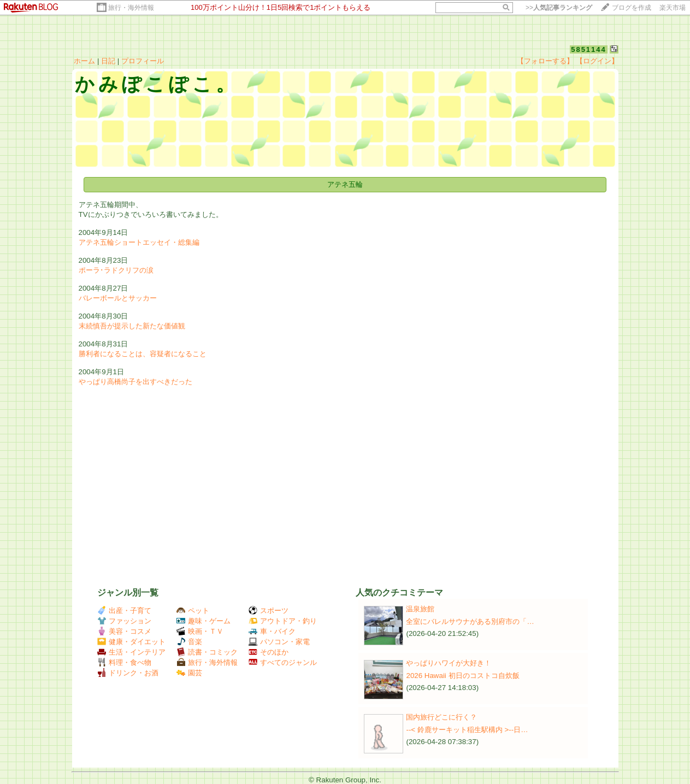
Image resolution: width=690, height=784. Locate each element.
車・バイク (272, 631)
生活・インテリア (131, 652)
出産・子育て (124, 611)
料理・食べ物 (124, 662)
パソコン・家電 (279, 642)
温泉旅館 (420, 609)
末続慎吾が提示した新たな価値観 (132, 326)
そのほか (269, 652)
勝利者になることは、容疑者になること (143, 354)
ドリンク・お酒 (128, 673)
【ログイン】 (597, 61)
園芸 (189, 673)
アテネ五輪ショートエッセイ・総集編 (139, 242)
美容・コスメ (124, 631)
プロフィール (143, 61)
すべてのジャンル (283, 662)
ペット (193, 611)
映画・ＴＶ (200, 631)
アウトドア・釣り (283, 621)
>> (559, 8)
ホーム (84, 61)
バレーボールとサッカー (118, 298)
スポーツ (269, 611)
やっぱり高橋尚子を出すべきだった (135, 382)
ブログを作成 (632, 8)
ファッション (124, 621)
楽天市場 (673, 8)
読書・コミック (207, 652)
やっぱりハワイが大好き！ (449, 663)
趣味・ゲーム (204, 621)
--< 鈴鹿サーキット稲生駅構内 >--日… (467, 730)
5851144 (589, 49)
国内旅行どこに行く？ (441, 717)
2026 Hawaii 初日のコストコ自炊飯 (462, 676)
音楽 (189, 642)
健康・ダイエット (131, 642)
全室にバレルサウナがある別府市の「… (470, 621)
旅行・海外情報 (131, 8)
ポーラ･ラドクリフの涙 (116, 270)
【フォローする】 (545, 61)
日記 (108, 61)
